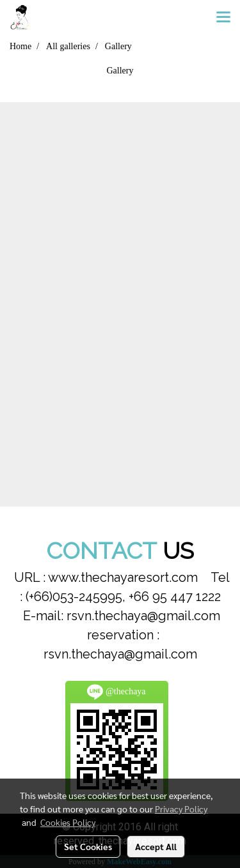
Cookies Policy (68, 822)
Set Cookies (88, 846)
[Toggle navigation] (223, 18)
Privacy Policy (181, 809)
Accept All (156, 846)
